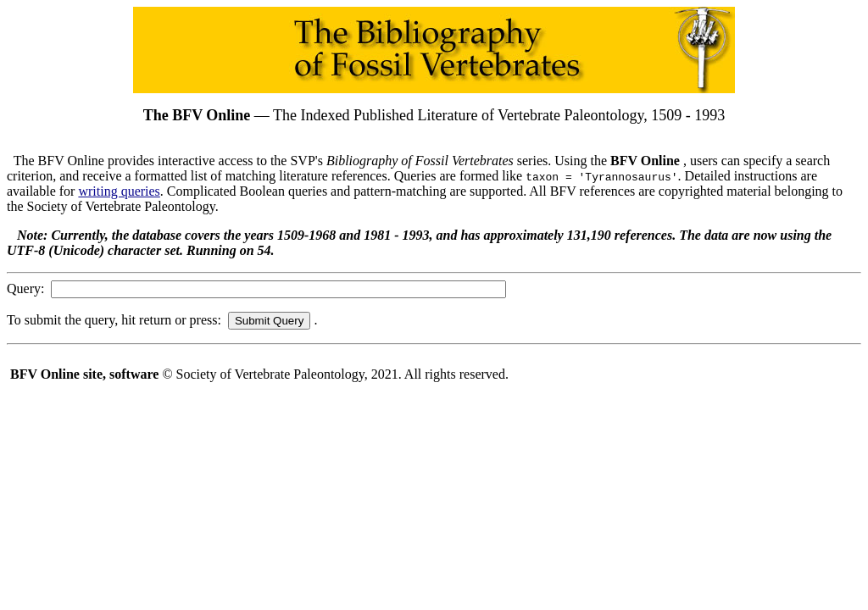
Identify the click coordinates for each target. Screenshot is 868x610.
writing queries (119, 191)
